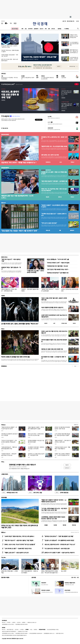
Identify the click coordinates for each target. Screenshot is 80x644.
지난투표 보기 (67, 468)
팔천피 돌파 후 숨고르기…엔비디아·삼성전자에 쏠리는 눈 (74, 51)
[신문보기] (2, 23)
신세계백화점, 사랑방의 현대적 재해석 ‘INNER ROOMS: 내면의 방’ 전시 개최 (53, 518)
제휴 (8, 629)
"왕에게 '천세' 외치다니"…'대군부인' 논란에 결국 (50, 290)
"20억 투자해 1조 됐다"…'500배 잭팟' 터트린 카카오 (18, 549)
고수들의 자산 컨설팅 (65, 102)
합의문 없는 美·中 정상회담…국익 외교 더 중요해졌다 (10, 78)
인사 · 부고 (74, 577)
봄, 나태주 (64, 571)
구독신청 (9, 622)
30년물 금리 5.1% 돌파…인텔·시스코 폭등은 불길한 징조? (54, 173)
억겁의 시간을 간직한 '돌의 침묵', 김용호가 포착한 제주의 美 (54, 299)
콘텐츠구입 (11, 629)
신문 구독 (64, 21)
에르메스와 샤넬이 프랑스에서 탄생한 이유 (52, 349)
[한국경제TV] (6, 23)
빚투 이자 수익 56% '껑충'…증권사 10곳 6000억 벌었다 (10, 60)
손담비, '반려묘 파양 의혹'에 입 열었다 (70, 290)
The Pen (3, 557)
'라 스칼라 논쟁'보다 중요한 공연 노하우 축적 (48, 78)
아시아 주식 (63, 89)
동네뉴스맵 (48, 230)
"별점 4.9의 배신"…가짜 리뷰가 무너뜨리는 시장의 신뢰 (63, 441)
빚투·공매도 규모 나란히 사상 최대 (50, 155)
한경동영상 (4, 366)
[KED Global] (15, 23)
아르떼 (3, 296)
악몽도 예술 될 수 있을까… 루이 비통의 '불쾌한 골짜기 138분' (36, 428)
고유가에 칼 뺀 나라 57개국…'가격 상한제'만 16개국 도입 (74, 59)
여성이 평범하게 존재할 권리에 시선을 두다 (52, 307)
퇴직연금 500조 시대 (9, 493)
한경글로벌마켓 (5, 168)
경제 (22, 29)
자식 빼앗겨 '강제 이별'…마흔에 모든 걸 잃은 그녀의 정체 (36, 448)
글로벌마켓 (36, 29)
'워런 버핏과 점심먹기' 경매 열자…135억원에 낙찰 (54, 181)
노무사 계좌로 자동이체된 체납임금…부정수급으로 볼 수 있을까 (62, 435)
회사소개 (4, 622)
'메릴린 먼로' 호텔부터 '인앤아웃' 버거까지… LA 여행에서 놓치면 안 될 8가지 (54, 501)
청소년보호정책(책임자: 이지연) (53, 629)
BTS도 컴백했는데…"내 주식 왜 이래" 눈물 (58, 259)
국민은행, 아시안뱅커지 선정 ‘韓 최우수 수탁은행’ (9, 435)
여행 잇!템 (74, 525)
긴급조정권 (64, 78)
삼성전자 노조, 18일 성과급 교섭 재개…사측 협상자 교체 (36, 455)
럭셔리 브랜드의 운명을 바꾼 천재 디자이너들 (15, 357)
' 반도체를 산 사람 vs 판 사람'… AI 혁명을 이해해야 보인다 (67, 105)
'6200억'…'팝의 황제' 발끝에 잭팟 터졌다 (30, 290)
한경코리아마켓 (5, 134)
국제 (46, 29)
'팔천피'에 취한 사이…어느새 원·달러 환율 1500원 (54, 146)
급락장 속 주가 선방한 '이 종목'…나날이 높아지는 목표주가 (59, 553)
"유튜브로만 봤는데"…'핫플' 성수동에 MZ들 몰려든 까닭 (9, 448)
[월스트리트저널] (11, 23)
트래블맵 (46, 525)
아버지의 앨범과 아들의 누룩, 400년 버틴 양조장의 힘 (54, 341)
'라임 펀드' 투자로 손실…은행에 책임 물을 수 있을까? (10, 51)
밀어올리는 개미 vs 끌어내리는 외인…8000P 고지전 (54, 138)
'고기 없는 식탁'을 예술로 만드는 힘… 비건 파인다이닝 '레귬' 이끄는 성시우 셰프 (54, 509)
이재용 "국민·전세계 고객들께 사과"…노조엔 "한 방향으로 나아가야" (62, 455)
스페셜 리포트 (5, 474)
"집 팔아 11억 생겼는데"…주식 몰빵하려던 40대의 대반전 (59, 540)
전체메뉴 (67, 29)
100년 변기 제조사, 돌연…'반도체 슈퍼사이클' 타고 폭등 (66, 92)
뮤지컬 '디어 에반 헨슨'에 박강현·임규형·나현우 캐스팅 (63, 428)
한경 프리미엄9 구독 (71, 21)
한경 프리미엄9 (15, 29)
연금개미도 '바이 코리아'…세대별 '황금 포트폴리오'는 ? (19, 162)
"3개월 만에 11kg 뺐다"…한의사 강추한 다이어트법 (35, 272)
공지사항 (34, 577)
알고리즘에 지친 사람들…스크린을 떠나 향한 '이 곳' (54, 358)
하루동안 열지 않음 (72, 66)
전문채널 (59, 29)
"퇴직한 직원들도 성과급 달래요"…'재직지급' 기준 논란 (10, 55)
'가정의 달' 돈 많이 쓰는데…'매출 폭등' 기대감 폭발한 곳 (62, 448)
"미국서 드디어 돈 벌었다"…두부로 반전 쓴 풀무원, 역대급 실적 (9, 441)
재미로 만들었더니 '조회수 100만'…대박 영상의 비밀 (9, 290)
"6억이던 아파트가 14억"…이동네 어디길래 (58, 263)
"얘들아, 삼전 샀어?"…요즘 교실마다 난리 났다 (16, 553)
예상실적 (47, 197)
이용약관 (35, 629)
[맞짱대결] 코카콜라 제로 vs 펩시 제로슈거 (22, 465)
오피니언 (53, 29)
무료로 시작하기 (39, 120)
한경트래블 (4, 497)
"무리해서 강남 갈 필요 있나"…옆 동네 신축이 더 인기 (54, 215)
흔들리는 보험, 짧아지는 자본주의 (28, 78)
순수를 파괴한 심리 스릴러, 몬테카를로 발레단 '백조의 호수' (20, 324)
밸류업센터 (72, 230)
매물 (60, 230)
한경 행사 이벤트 (5, 577)
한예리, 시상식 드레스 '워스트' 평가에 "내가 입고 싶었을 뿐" (20, 544)
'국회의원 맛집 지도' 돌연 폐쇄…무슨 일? (57, 266)
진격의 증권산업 (61, 493)
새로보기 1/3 (76, 425)
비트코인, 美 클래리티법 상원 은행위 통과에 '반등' (10, 94)
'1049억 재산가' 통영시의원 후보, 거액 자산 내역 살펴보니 (19, 536)
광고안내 (19, 622)
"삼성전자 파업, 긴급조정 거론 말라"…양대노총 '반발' (40, 57)
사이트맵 (22, 629)
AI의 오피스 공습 (35, 493)
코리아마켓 (30, 29)
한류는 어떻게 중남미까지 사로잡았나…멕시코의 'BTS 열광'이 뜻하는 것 (50, 573)
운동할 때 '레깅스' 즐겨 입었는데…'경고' (11, 268)
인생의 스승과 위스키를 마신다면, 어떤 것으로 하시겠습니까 (54, 332)
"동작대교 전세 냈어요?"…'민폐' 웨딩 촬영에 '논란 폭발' (59, 536)
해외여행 (64, 525)
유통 (49, 29)
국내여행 (55, 525)
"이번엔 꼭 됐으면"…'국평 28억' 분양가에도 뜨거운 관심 (9, 455)
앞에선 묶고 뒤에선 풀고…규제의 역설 (10, 572)
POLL (3, 462)
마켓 (72, 162)
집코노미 (41, 29)
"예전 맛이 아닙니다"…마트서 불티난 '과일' (11, 260)
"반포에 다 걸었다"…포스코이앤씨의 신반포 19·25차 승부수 (54, 206)
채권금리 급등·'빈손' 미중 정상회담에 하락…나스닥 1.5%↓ (17, 197)
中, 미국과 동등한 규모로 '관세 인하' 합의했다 (74, 44)
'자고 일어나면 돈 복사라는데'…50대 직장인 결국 (57, 549)
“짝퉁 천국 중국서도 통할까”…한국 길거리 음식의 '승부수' (9, 428)
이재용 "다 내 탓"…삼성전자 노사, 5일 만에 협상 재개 (74, 36)
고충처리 (14, 622)
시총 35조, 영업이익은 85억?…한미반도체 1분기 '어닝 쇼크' (60, 544)
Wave (3, 329)
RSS (31, 629)
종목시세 (60, 197)
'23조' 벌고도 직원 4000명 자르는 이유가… (58, 269)
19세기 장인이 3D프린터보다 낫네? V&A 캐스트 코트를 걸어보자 (54, 316)
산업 (26, 29)
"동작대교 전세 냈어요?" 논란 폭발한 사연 (58, 273)
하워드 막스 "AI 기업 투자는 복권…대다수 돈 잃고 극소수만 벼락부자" (54, 190)
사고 (78, 577)
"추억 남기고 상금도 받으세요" (49, 223)
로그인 (78, 21)
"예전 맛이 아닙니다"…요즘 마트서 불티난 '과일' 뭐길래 (19, 540)
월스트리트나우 (46, 170)
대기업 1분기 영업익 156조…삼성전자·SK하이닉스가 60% (9, 46)
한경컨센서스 (48, 162)
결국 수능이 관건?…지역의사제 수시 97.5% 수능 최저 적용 (36, 435)
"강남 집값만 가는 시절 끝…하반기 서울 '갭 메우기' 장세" (19, 231)
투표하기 (67, 465)
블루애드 (24, 622)
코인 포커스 (3, 89)
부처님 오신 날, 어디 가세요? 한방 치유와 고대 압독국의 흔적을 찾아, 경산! (20, 526)
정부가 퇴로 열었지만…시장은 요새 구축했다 (30, 572)
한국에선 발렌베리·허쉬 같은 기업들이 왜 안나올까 (36, 441)
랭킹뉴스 (3, 532)
